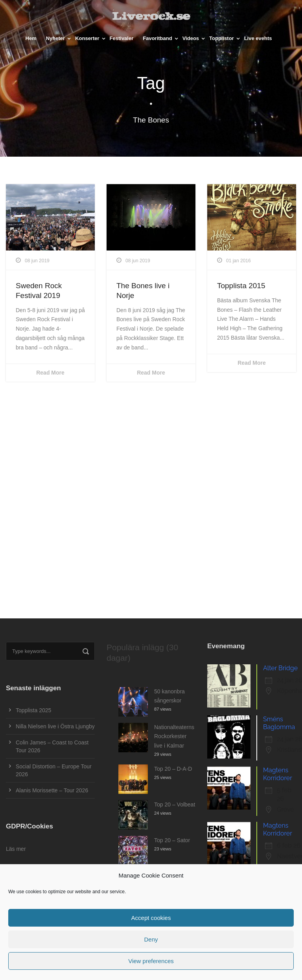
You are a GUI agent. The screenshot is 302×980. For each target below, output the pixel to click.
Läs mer (16, 849)
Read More (50, 373)
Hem (31, 38)
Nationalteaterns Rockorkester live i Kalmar (174, 737)
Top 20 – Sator (172, 840)
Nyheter (55, 38)
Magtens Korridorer (278, 774)
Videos (191, 38)
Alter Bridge (280, 668)
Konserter (87, 38)
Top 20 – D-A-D (173, 769)
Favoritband (157, 38)
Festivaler (122, 38)
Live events (258, 38)
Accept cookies (151, 918)
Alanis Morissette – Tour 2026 (52, 790)
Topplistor (222, 38)
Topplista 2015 (241, 286)
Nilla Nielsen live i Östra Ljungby (55, 726)
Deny (151, 939)
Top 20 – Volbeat (175, 804)
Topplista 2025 (33, 710)
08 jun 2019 (37, 261)
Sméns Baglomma (279, 723)
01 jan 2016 (238, 261)
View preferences (151, 961)
